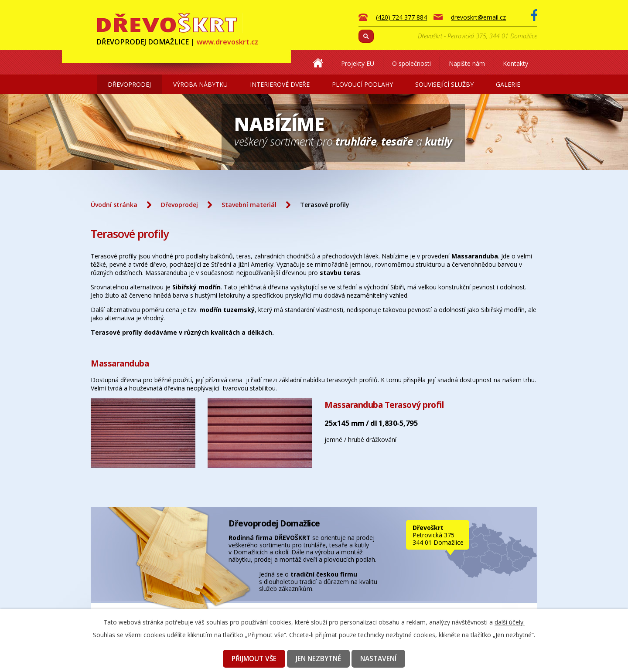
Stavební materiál (249, 205)
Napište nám (467, 63)
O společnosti (411, 63)
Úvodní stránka (114, 205)
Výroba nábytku (200, 84)
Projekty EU (358, 63)
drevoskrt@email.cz (478, 17)
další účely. (510, 622)
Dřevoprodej (129, 84)
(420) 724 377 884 (401, 17)
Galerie (508, 84)
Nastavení (378, 659)
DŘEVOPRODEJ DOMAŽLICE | (177, 42)
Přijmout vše (254, 659)
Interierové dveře (280, 84)
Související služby (444, 84)
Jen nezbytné (318, 659)
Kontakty (515, 63)
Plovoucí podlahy (362, 84)
